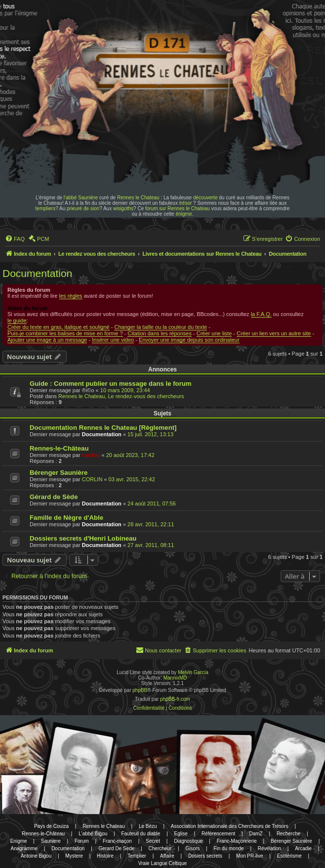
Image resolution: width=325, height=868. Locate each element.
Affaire (167, 856)
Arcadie (303, 848)
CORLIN (92, 479)
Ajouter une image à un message (47, 340)
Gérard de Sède (54, 497)
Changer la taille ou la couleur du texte (161, 327)
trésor (186, 203)
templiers (46, 208)
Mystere (74, 856)
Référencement (218, 834)
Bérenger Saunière (59, 473)
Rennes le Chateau (138, 198)
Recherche (288, 834)
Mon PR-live (249, 856)
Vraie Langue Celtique (163, 863)
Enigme (19, 841)
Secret (153, 841)
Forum (82, 841)
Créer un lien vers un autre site (274, 333)
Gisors (192, 848)
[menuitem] (15, 239)
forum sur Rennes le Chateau (178, 208)
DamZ (256, 834)
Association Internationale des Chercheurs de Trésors (230, 826)
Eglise (181, 834)
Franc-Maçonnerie (237, 841)
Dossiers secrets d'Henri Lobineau (83, 538)
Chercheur (160, 848)
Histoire (105, 856)
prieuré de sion (83, 208)
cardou (91, 455)
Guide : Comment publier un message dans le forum (111, 384)
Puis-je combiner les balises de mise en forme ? (65, 333)
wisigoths (123, 208)
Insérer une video (113, 340)
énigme (184, 214)
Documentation (37, 273)
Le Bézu (148, 826)
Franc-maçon (117, 841)
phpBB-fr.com (175, 699)
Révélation (269, 848)
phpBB (140, 690)
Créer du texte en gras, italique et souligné (59, 327)
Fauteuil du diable (141, 834)
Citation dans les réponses (160, 333)
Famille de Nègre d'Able (66, 518)
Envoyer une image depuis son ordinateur (189, 340)
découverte (205, 198)
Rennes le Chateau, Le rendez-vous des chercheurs (121, 396)
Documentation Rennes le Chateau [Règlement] (103, 428)
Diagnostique (188, 841)
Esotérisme (289, 856)
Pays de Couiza (51, 826)
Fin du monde (228, 848)
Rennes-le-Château (59, 448)
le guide (17, 320)
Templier (137, 856)
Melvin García (193, 672)
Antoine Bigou (36, 856)
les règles (71, 296)
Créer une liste (214, 333)
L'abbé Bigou (93, 834)
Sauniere (51, 841)
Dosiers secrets (205, 856)
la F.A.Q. (261, 314)
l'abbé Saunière (81, 198)
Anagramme (24, 848)
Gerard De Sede (117, 848)
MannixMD (175, 678)
